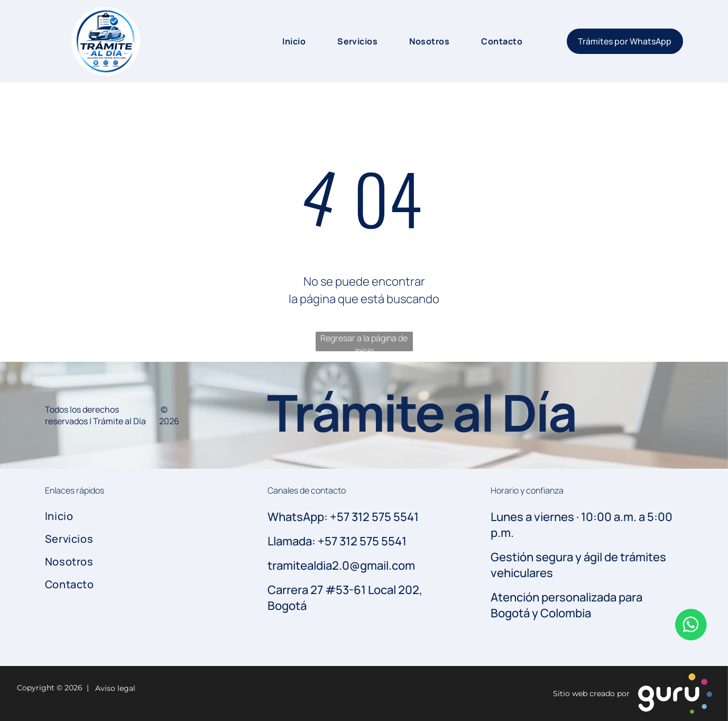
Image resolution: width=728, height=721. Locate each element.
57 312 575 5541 (366, 541)
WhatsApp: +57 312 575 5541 (343, 517)
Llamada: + (296, 541)
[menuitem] (283, 41)
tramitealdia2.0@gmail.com (341, 565)
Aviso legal (113, 688)
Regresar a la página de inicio (364, 342)
